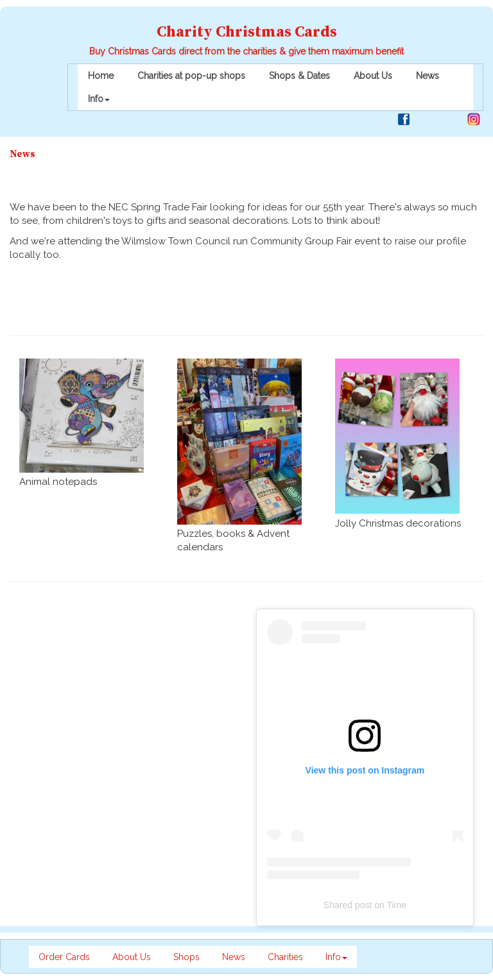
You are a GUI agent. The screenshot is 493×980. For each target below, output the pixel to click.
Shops (186, 957)
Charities (285, 957)
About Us (373, 76)
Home (101, 76)
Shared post (348, 905)
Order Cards (64, 957)
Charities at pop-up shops (191, 76)
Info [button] (99, 99)
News (428, 76)
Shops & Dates (299, 76)
